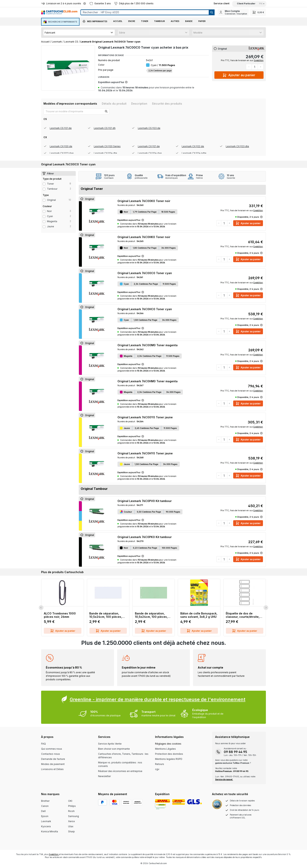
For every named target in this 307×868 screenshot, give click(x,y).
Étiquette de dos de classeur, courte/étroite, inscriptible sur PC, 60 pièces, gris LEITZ (243, 615)
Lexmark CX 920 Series (107, 146)
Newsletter (104, 776)
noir (49, 211)
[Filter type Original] (44, 200)
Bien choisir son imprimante (114, 749)
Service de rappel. (224, 779)
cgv (157, 769)
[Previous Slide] (41, 608)
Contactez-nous (51, 754)
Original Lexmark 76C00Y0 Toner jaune (145, 417)
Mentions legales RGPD (169, 759)
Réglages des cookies (168, 744)
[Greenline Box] (153, 707)
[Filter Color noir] (44, 211)
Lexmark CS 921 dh (105, 128)
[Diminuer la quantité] (249, 67)
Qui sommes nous (52, 749)
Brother (45, 801)
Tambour (52, 189)
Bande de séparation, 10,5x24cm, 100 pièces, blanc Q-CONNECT (106, 615)
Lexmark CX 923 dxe (62, 153)
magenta (52, 221)
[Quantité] (255, 67)
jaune (51, 226)
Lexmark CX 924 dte (105, 153)
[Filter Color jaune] (44, 227)
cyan (50, 216)
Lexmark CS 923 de (149, 128)
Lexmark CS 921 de (61, 128)
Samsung (74, 816)
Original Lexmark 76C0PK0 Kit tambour (145, 537)
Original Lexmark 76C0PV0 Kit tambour (145, 501)
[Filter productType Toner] (44, 184)
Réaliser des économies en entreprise (120, 771)
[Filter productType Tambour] (44, 189)
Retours (160, 764)
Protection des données (169, 754)
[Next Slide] (266, 608)
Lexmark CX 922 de (193, 146)
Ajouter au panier (239, 74)
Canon (45, 806)
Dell (43, 811)
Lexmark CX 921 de (149, 146)
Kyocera (46, 826)
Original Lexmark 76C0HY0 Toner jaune (145, 453)
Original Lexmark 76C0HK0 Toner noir (144, 237)
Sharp (71, 831)
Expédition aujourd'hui (113, 82)
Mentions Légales (165, 749)
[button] (95, 22)
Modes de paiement (53, 764)
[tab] (70, 104)
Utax (71, 826)
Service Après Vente (110, 744)
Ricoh (71, 811)
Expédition (259, 60)
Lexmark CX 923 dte (237, 146)
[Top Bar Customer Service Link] (222, 4)
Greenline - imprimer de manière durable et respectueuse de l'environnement (158, 699)
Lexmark (46, 821)
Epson (45, 816)
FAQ (43, 744)
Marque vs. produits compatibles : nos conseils (120, 764)
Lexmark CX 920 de (61, 146)
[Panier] (258, 12)
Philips (72, 806)
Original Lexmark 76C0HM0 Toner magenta (148, 381)
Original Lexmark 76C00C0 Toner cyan (145, 273)
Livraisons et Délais (52, 769)
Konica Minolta (50, 831)
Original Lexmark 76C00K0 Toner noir (144, 201)
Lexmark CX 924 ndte (194, 153)
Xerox (72, 821)
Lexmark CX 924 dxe (150, 153)
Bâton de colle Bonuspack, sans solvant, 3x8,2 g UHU (199, 615)
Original (51, 200)
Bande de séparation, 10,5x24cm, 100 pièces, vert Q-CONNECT (151, 615)
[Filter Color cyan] (44, 217)
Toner (50, 184)
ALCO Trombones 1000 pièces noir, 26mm (60, 615)
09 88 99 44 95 (235, 752)
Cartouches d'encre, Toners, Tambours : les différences (123, 756)
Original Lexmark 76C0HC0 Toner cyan (145, 309)
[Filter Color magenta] (44, 222)
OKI (70, 801)
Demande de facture (53, 759)
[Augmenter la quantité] (261, 67)
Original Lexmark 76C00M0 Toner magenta (148, 345)
